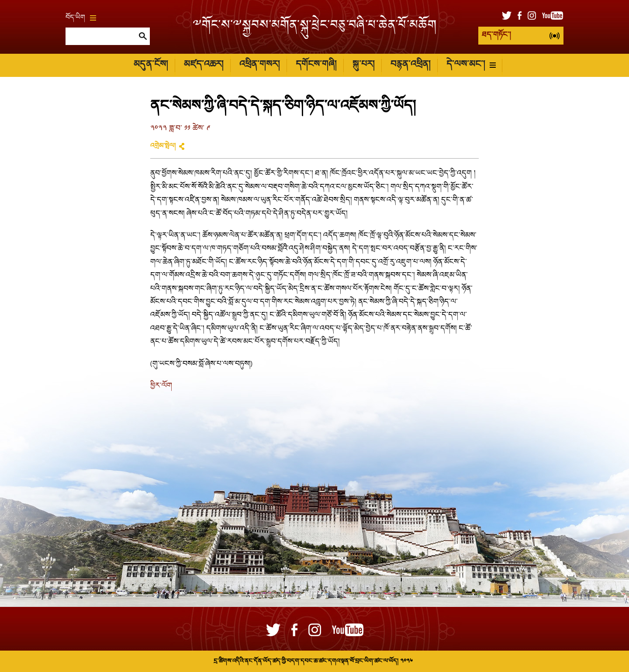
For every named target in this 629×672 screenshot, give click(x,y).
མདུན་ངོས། (151, 65)
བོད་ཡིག (81, 18)
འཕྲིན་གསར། (259, 65)
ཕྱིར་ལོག (161, 386)
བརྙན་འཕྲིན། (410, 65)
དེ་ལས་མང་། (471, 65)
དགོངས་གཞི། (316, 65)
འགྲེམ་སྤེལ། (163, 146)
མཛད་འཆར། (204, 65)
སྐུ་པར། (363, 65)
